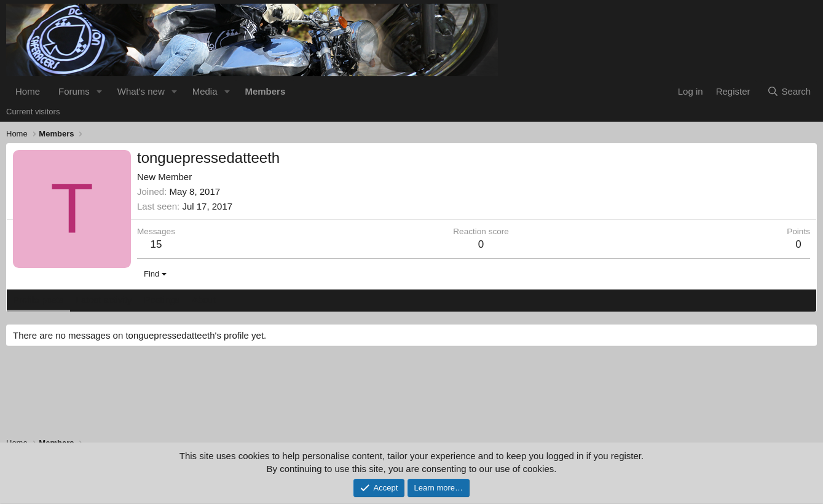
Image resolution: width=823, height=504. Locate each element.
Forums (74, 91)
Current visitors (33, 112)
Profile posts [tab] (38, 300)
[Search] (789, 91)
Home (28, 91)
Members (265, 91)
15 (156, 244)
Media (205, 91)
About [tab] (204, 300)
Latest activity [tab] (104, 300)
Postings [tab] (162, 300)
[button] (100, 91)
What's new (141, 91)
